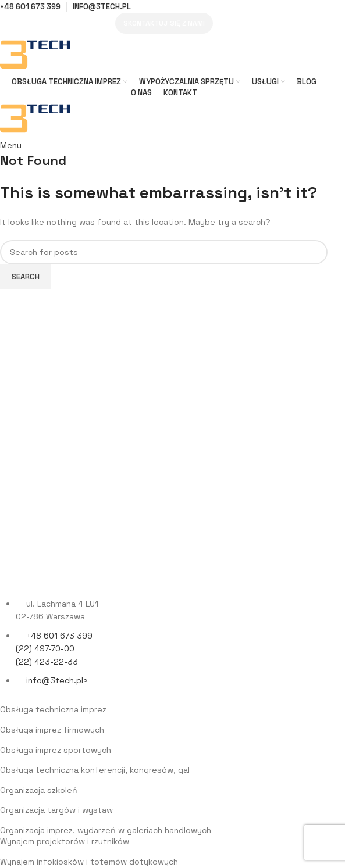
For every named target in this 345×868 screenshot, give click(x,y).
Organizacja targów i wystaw (56, 810)
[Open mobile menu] (11, 145)
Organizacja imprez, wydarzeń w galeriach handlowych (106, 830)
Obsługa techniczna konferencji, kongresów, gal (95, 770)
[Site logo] (35, 54)
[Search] (164, 252)
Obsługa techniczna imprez (53, 709)
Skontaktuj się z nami (164, 23)
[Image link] (70, 576)
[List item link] (164, 648)
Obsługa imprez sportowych (56, 750)
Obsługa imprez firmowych (52, 730)
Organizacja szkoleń (39, 790)
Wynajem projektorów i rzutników (65, 841)
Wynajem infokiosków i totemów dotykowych (89, 862)
